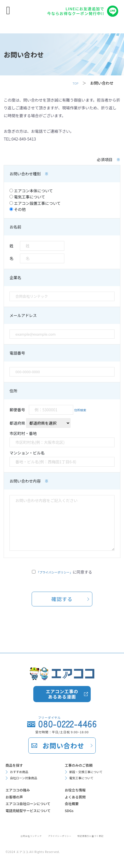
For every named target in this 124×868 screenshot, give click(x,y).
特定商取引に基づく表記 (99, 835)
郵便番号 (50, 410)
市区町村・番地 (62, 439)
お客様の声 (17, 773)
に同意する (64, 572)
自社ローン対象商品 (27, 750)
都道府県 (40, 423)
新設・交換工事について (91, 742)
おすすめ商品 (22, 742)
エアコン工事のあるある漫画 (62, 662)
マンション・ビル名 (62, 458)
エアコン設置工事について (35, 203)
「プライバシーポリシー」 (54, 572)
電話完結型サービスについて (32, 804)
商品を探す (17, 734)
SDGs (70, 791)
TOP (74, 83)
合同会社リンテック (22, 835)
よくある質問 (78, 773)
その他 (17, 209)
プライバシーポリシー (59, 835)
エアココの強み (21, 764)
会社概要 (74, 782)
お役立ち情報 (78, 764)
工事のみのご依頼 (83, 734)
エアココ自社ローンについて (32, 786)
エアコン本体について (31, 191)
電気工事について (27, 197)
